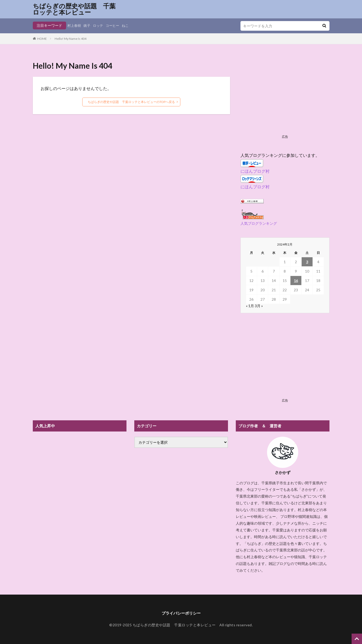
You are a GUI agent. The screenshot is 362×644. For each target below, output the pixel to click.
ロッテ (100, 25)
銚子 (88, 25)
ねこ (129, 25)
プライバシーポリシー (181, 613)
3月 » (259, 306)
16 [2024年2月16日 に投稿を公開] (296, 281)
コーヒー (115, 25)
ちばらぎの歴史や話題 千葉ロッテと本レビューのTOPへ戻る (131, 102)
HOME (42, 39)
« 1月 (250, 306)
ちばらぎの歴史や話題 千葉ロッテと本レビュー (74, 9)
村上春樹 (75, 25)
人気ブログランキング (259, 223)
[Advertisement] (285, 96)
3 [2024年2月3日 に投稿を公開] (307, 262)
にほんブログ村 (255, 171)
